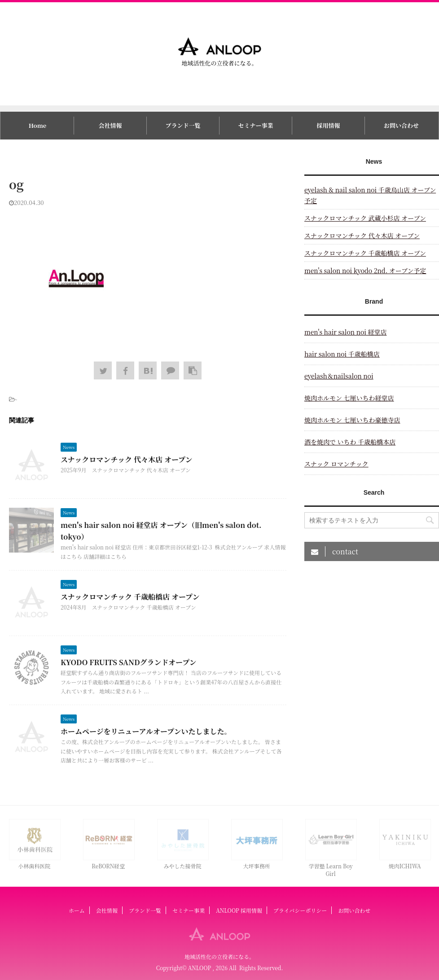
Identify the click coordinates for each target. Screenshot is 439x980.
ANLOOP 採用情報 (239, 910)
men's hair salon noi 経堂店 (345, 332)
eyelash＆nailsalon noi (339, 376)
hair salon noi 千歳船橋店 (342, 354)
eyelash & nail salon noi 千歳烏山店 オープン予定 (370, 195)
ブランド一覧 (183, 125)
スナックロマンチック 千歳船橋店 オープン (130, 597)
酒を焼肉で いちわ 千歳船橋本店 (350, 442)
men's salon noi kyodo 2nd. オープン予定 (365, 270)
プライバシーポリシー (300, 910)
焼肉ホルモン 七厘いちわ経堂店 (349, 398)
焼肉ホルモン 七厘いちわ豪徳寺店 (352, 420)
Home (37, 125)
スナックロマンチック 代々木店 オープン (126, 460)
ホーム (77, 910)
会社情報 (110, 125)
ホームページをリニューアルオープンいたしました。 (146, 731)
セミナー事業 (256, 125)
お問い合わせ (401, 125)
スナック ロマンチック (336, 464)
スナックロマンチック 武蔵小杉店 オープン (365, 218)
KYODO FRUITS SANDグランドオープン (129, 662)
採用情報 (329, 125)
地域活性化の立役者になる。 (219, 956)
